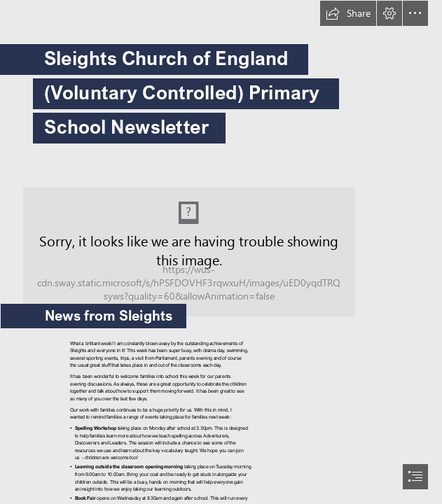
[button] (348, 13)
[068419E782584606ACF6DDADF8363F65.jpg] (221, 243)
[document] (221, 252)
